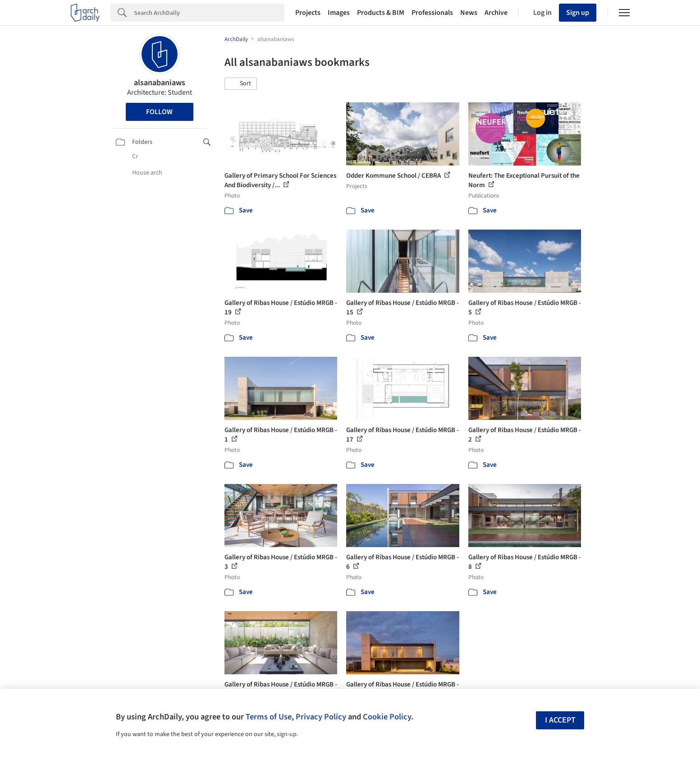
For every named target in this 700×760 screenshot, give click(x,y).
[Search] (209, 13)
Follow (159, 112)
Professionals (432, 13)
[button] (241, 84)
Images (339, 13)
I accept (560, 720)
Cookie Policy (387, 717)
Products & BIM (381, 13)
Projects (308, 13)
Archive (496, 13)
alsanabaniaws (160, 83)
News (469, 13)
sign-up (287, 734)
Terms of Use (269, 717)
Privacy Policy (321, 717)
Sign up (578, 13)
